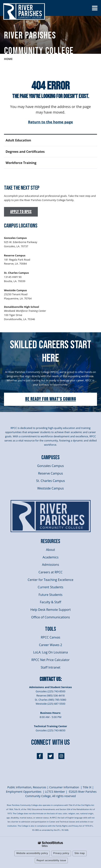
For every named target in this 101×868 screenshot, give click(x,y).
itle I (87, 787)
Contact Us (50, 679)
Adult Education (18, 140)
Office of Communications (51, 617)
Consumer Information (64, 787)
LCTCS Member (55, 792)
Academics (51, 557)
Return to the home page (50, 122)
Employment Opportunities (24, 792)
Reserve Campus (50, 473)
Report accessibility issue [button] (51, 860)
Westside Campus (50, 488)
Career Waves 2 (51, 645)
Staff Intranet (50, 667)
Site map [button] (79, 853)
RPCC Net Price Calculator (50, 660)
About (50, 550)
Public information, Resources (27, 787)
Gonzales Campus (50, 466)
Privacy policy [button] (61, 853)
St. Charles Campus (51, 481)
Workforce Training (21, 163)
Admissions (50, 565)
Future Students (50, 595)
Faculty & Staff (50, 602)
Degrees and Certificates (25, 152)
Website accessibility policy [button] (32, 853)
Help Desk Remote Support (51, 610)
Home (8, 59)
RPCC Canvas (50, 637)
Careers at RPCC (50, 572)
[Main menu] (95, 8)
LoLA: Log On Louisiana (50, 652)
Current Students (51, 587)
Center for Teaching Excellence (50, 580)
